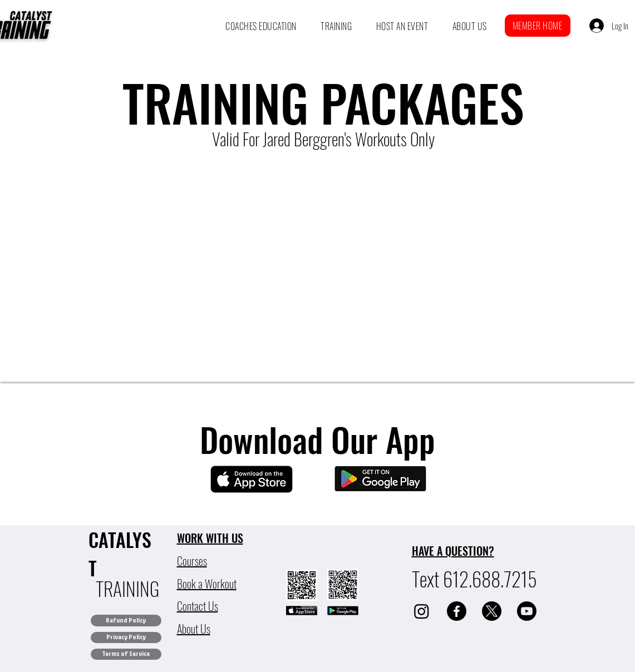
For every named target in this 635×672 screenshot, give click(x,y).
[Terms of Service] (126, 654)
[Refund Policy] (126, 621)
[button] (261, 26)
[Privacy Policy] (126, 638)
